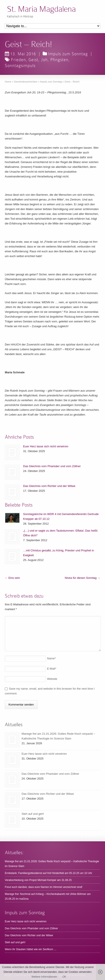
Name (51, 658)
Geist (33, 60)
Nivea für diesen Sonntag (82, 578)
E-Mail (52, 669)
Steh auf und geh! (33, 814)
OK (64, 977)
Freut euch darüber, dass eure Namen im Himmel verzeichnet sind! (44, 887)
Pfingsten (59, 60)
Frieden (18, 60)
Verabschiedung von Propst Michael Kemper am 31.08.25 (38, 880)
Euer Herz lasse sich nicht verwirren (46, 446)
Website (52, 679)
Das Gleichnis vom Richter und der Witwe (49, 486)
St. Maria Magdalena (41, 9)
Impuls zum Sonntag (68, 54)
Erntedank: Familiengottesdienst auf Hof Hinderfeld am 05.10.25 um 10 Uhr (48, 873)
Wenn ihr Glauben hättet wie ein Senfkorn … (31, 949)
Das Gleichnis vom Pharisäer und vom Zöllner (52, 466)
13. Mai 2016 (20, 54)
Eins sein (12, 578)
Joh (44, 60)
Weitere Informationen (44, 977)
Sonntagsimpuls (20, 66)
